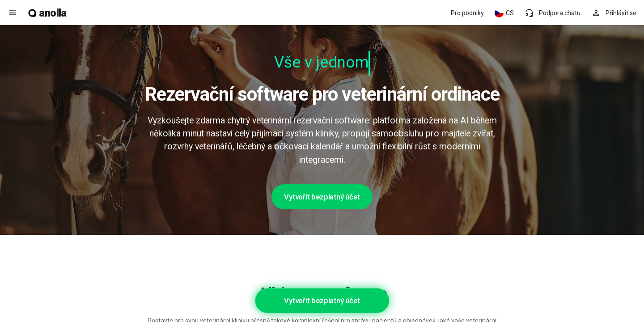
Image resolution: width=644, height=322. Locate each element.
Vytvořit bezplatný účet (322, 197)
